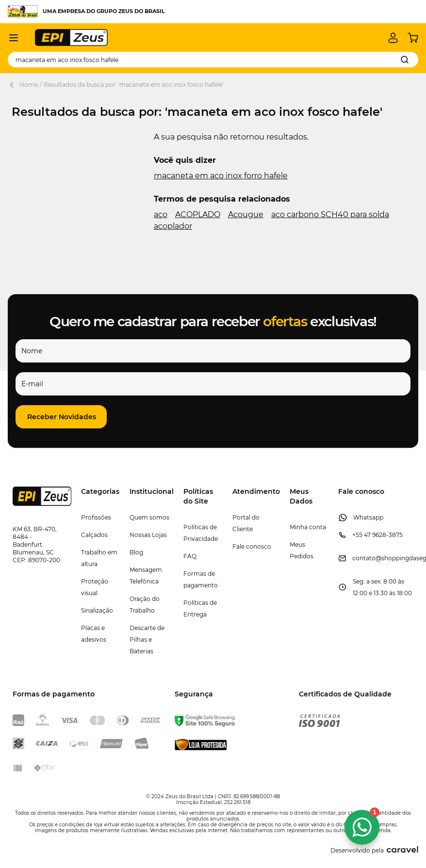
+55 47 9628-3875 (377, 535)
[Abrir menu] (14, 38)
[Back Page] (14, 85)
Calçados (94, 535)
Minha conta (308, 527)
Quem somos (149, 517)
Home (29, 85)
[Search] (405, 60)
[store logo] (71, 38)
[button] (61, 417)
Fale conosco (252, 546)
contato (364, 558)
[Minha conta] (393, 38)
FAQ (190, 556)
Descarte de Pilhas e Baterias (147, 639)
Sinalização (97, 610)
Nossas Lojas (148, 535)
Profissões (96, 517)
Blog (136, 552)
